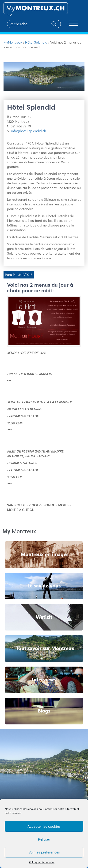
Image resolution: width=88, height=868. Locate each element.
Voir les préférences (44, 852)
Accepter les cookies (44, 826)
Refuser (44, 839)
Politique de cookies (42, 862)
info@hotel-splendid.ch (29, 131)
